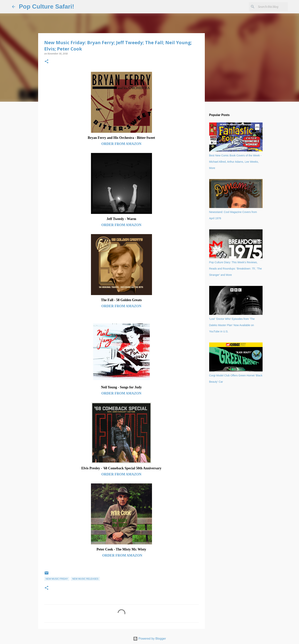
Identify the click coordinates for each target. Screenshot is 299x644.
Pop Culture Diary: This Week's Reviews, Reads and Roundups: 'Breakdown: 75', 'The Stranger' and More (236, 269)
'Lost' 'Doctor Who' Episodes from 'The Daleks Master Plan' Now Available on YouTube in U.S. (232, 325)
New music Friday (57, 579)
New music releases (85, 579)
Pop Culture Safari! (47, 6)
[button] (47, 62)
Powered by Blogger (150, 639)
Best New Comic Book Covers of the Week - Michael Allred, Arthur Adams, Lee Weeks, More (235, 162)
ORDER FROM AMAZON (121, 144)
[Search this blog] (268, 7)
